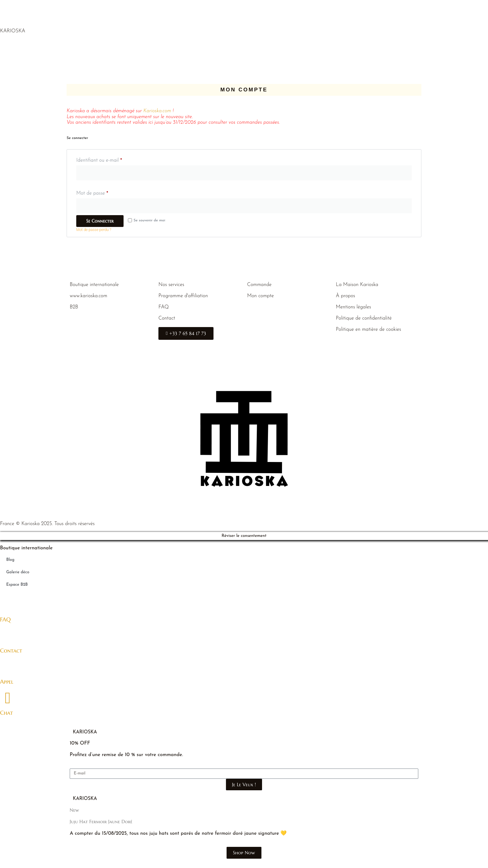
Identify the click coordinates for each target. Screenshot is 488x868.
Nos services (171, 285)
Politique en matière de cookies (368, 330)
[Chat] (8, 698)
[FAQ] (8, 604)
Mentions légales (353, 307)
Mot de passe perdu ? (94, 230)
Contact (167, 318)
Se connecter (100, 221)
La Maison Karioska (357, 285)
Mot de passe (104, 192)
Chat (6, 713)
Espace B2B (17, 585)
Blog (10, 560)
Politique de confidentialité (364, 318)
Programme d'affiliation (183, 296)
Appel (7, 682)
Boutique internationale (94, 285)
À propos (345, 296)
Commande (259, 285)
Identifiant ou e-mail (111, 159)
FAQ (164, 307)
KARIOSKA (13, 31)
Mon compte (260, 296)
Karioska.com (157, 111)
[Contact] (8, 635)
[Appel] (8, 667)
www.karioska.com (89, 296)
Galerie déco (18, 572)
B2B (74, 307)
